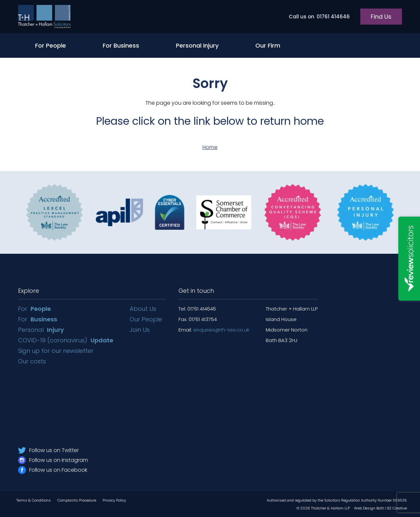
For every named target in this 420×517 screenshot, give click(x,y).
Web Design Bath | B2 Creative (380, 508)
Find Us (381, 17)
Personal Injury (197, 45)
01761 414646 (319, 17)
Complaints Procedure (77, 500)
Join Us (140, 330)
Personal (41, 330)
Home (210, 147)
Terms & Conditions (34, 500)
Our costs (33, 361)
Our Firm (268, 45)
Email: (214, 330)
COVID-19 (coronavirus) (66, 340)
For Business (121, 45)
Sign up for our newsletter (57, 351)
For (34, 309)
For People (51, 45)
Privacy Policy (114, 500)
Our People (146, 319)
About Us (143, 309)
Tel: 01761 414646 (197, 309)
